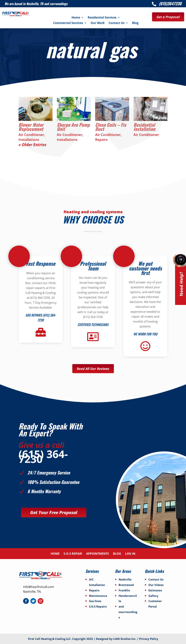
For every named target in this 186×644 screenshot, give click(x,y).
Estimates (155, 590)
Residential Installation (144, 127)
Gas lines (95, 601)
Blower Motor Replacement (31, 127)
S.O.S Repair (73, 554)
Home (76, 18)
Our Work (98, 23)
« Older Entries (32, 144)
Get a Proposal (168, 17)
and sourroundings (128, 612)
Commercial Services (68, 23)
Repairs (101, 140)
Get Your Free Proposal (54, 512)
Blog (135, 23)
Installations (29, 140)
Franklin (124, 590)
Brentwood (126, 585)
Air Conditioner (31, 135)
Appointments (98, 554)
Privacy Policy (149, 639)
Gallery (153, 596)
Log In (130, 554)
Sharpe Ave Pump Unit (73, 127)
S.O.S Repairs (98, 606)
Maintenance (98, 596)
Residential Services (102, 18)
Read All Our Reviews (93, 369)
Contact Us (117, 23)
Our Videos (156, 585)
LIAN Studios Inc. (125, 639)
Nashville (125, 579)
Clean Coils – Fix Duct (111, 127)
